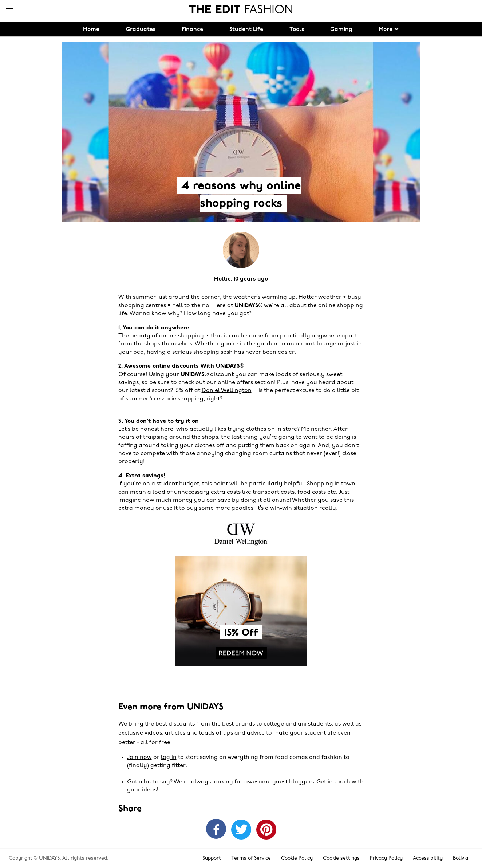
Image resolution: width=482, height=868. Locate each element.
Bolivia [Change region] (461, 858)
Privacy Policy (386, 858)
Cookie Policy (297, 858)
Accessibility (428, 858)
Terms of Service (251, 858)
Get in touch (333, 782)
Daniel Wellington (227, 391)
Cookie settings (341, 858)
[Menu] (9, 11)
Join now (139, 758)
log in (169, 758)
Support (212, 858)
